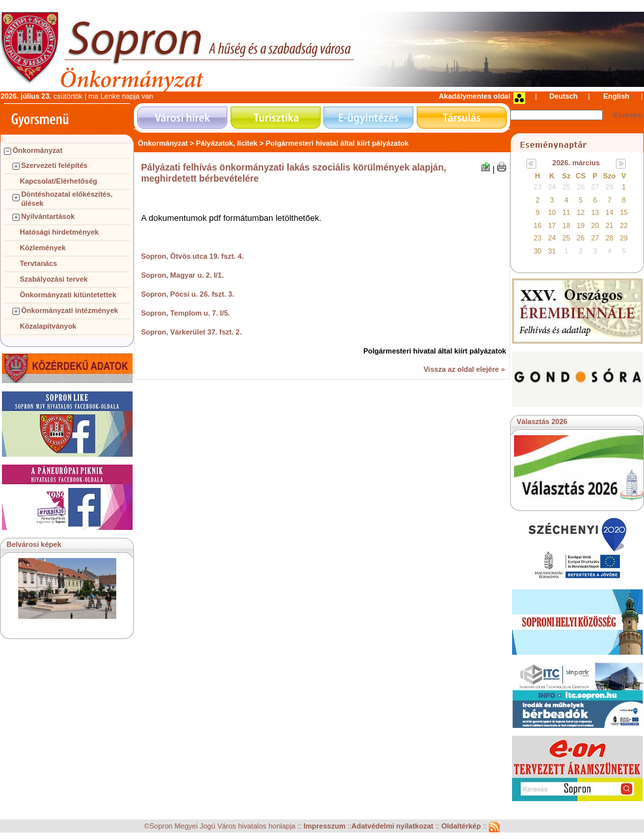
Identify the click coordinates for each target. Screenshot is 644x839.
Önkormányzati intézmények (70, 310)
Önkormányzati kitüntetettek (68, 295)
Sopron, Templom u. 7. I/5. (185, 313)
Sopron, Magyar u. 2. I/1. (183, 275)
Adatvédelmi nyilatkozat (392, 827)
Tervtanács (38, 263)
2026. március (576, 163)
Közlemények (42, 248)
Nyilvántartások (48, 216)
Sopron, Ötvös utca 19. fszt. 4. (192, 256)
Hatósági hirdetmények (59, 232)
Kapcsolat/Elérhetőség (58, 181)
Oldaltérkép (462, 827)
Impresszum (326, 827)
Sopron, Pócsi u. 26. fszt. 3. (187, 294)
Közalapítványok (48, 326)
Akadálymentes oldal (475, 96)
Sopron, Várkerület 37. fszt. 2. (191, 332)
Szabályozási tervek (54, 279)
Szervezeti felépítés (54, 165)
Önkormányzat (37, 150)
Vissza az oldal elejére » (464, 369)
